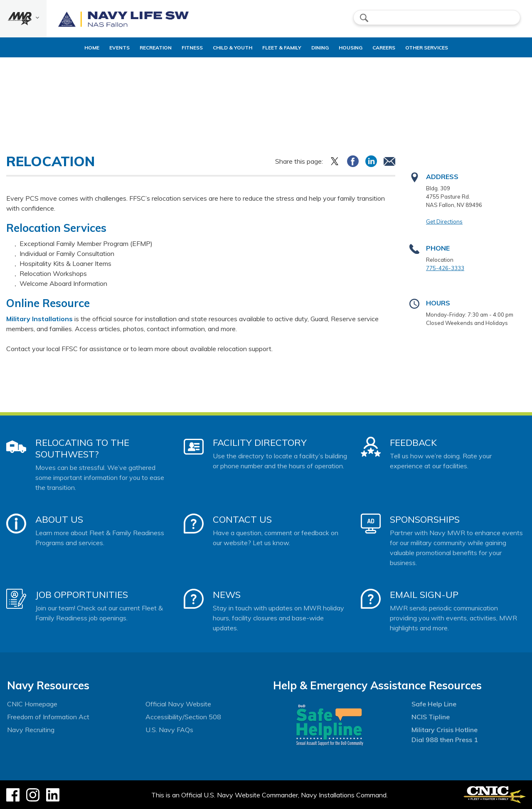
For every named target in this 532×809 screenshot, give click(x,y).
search (364, 18)
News (227, 595)
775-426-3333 (445, 268)
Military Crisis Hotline (445, 730)
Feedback (413, 443)
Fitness (181, 48)
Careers (401, 48)
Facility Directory (260, 443)
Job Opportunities (82, 595)
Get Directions (444, 221)
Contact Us (242, 519)
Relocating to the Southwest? (82, 448)
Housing (361, 48)
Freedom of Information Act (48, 717)
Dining (323, 48)
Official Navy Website (178, 704)
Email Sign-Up (424, 595)
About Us (59, 519)
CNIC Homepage (32, 704)
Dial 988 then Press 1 (445, 740)
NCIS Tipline (431, 717)
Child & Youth (229, 48)
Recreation (138, 48)
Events (102, 48)
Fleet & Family (285, 48)
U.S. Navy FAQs (169, 730)
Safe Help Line (434, 704)
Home (67, 48)
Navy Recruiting (31, 730)
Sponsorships (425, 519)
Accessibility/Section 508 (183, 717)
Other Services (444, 48)
